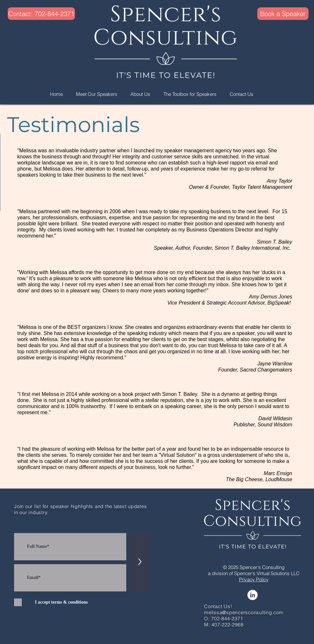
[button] (33, 14)
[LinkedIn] (252, 595)
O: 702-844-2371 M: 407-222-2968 (224, 622)
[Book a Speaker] (283, 14)
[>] (140, 562)
